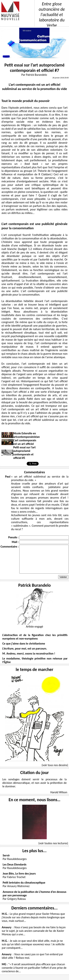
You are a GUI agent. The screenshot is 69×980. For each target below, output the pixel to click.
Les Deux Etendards (14, 870)
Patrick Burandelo (34, 591)
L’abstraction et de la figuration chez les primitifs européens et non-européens (35, 642)
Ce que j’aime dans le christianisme (24, 649)
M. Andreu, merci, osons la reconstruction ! (29, 659)
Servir (6, 861)
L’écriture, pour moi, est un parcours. (25, 654)
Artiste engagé (34, 632)
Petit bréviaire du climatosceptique (24, 888)
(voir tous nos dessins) (55, 771)
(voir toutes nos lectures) (53, 849)
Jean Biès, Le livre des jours (19, 879)
